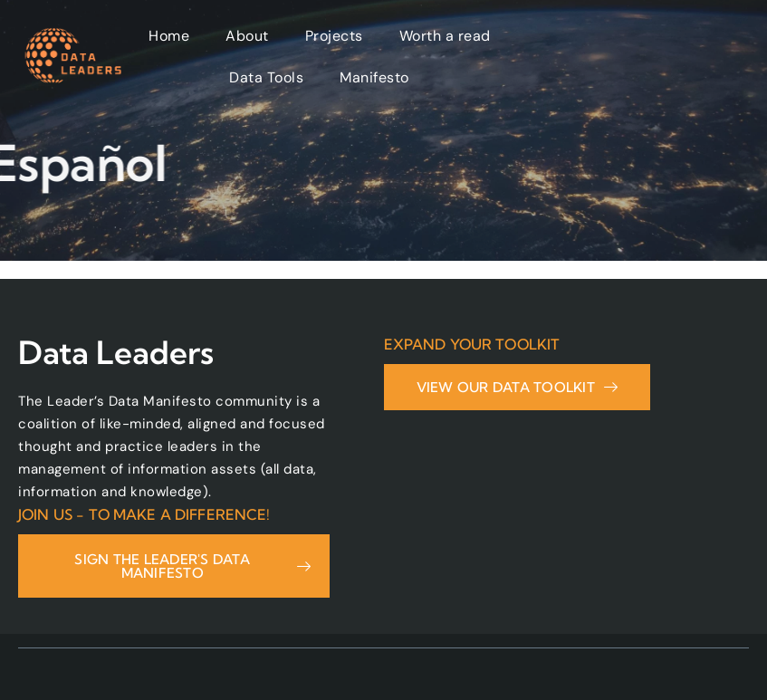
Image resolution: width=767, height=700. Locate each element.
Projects (334, 36)
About (247, 36)
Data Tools (266, 77)
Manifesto (374, 77)
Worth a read (445, 36)
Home (169, 36)
